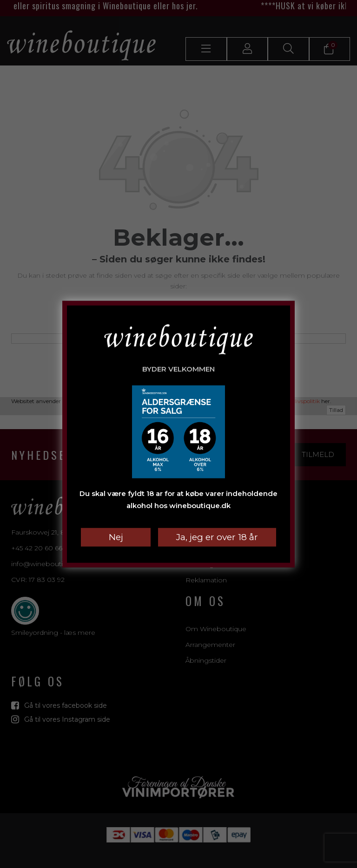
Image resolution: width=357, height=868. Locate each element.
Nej (116, 537)
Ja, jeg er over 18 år (217, 537)
